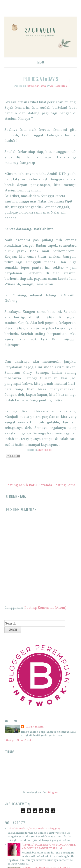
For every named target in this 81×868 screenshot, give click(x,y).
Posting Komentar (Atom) (45, 608)
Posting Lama (64, 485)
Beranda (45, 485)
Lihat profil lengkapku (19, 741)
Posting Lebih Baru (21, 485)
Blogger (53, 793)
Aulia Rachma (34, 727)
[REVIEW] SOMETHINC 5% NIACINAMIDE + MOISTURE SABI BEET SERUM (49, 847)
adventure (43, 450)
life (51, 450)
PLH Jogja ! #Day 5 (41, 79)
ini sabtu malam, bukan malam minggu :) (34, 829)
